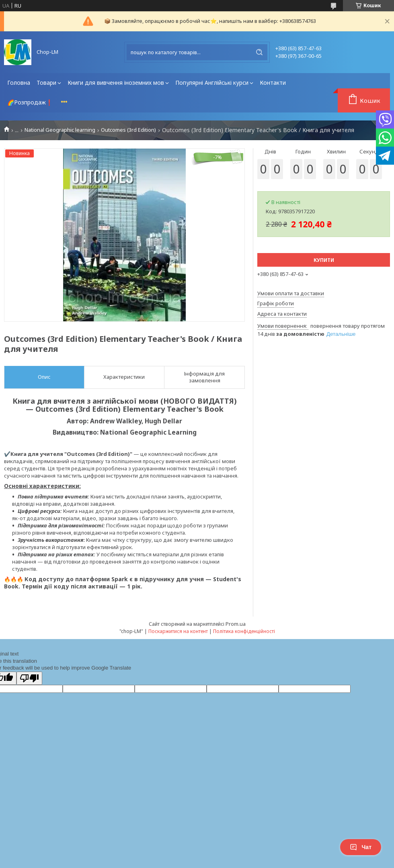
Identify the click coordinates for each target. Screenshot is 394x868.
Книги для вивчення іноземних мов (116, 83)
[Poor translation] (29, 678)
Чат (361, 847)
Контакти (273, 83)
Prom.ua (236, 624)
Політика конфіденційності (244, 631)
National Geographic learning (60, 130)
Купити (324, 260)
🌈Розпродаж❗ (30, 102)
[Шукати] (259, 52)
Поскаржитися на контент (178, 631)
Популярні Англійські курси (212, 83)
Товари (46, 83)
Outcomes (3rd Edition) (128, 130)
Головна (19, 83)
